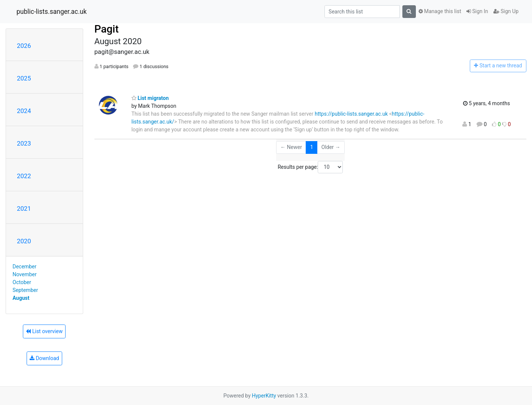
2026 (24, 46)
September (25, 290)
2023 (24, 143)
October (22, 282)
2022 (24, 176)
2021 (24, 208)
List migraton (150, 98)
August (21, 298)
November (25, 274)
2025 (24, 78)
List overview (44, 331)
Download (44, 358)
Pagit (107, 29)
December (25, 267)
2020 (24, 241)
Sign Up (506, 11)
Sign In (477, 11)
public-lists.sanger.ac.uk (52, 12)
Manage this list (440, 11)
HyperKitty (264, 396)
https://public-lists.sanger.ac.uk (351, 114)
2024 (24, 111)
